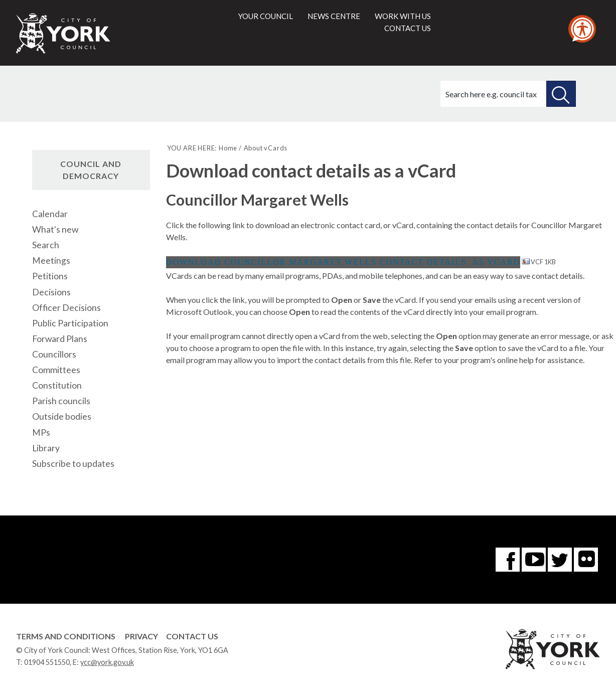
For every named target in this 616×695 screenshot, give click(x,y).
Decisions (51, 292)
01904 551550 (47, 662)
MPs (41, 432)
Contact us (408, 28)
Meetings (51, 260)
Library (46, 448)
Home (228, 148)
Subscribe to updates (73, 464)
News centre (334, 16)
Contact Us (192, 636)
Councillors (54, 354)
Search (46, 245)
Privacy (141, 636)
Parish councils (61, 401)
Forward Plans (60, 339)
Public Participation (70, 323)
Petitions (50, 276)
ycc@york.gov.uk (107, 662)
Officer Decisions (66, 308)
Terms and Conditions (66, 636)
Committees (56, 370)
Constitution (57, 385)
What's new (55, 229)
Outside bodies (62, 416)
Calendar (50, 214)
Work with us (403, 16)
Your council (266, 16)
